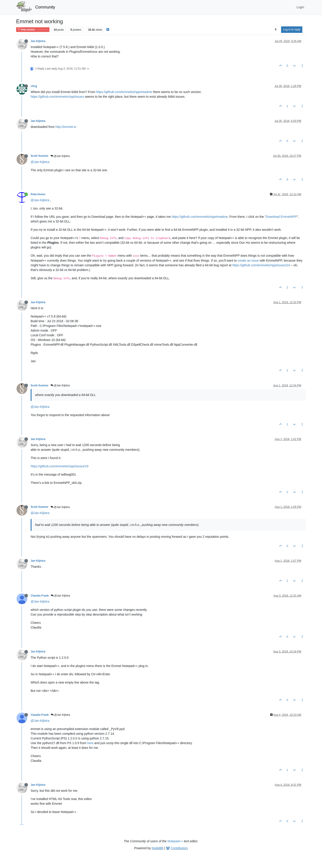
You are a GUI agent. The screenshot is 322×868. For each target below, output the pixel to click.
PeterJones (38, 194)
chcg (34, 86)
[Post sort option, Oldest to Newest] (276, 30)
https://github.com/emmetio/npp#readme (124, 92)
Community (45, 7)
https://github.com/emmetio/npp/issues (57, 97)
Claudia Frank (40, 596)
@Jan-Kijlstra (40, 162)
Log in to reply (292, 30)
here (90, 743)
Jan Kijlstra (38, 41)
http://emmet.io (66, 127)
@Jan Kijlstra (60, 156)
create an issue (248, 260)
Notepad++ (175, 841)
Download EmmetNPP (281, 217)
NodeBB (157, 848)
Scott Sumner (40, 156)
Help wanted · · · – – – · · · (33, 30)
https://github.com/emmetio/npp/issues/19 (59, 466)
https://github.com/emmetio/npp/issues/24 (261, 265)
